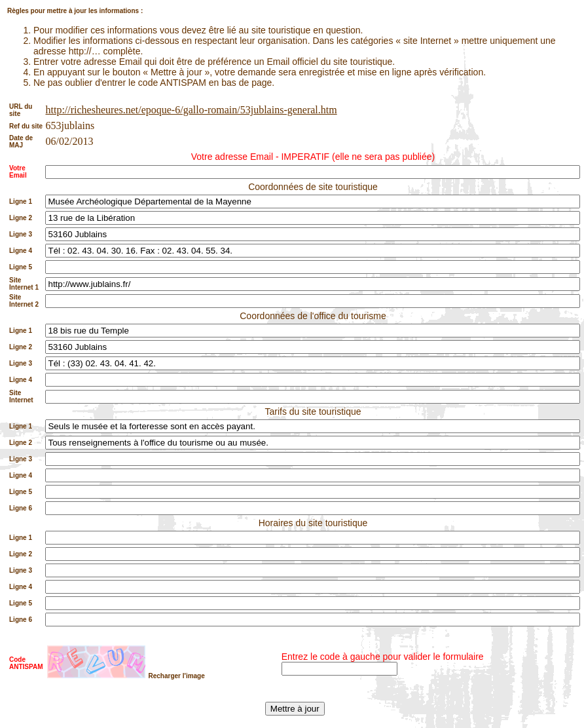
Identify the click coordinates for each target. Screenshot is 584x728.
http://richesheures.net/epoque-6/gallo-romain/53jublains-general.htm (191, 110)
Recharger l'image (176, 676)
